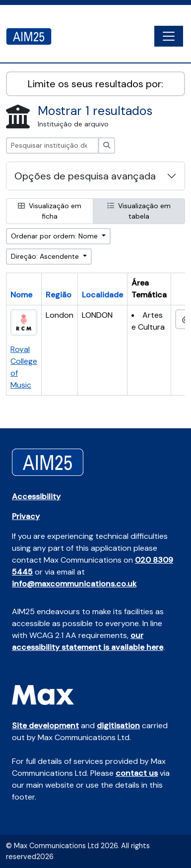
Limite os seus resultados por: (95, 84)
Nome (21, 295)
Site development (45, 725)
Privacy (26, 516)
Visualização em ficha (50, 211)
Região (59, 295)
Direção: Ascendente (46, 256)
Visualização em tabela (139, 211)
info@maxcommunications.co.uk (74, 584)
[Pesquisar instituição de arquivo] (52, 145)
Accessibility (36, 496)
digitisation (118, 725)
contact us (137, 773)
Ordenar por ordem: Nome (55, 236)
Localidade (102, 295)
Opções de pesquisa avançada (85, 176)
